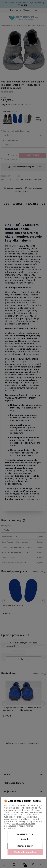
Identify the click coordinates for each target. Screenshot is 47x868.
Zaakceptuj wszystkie (25, 852)
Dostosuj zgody (25, 846)
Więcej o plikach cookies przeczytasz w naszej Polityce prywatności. (20, 826)
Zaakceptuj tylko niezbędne (25, 837)
